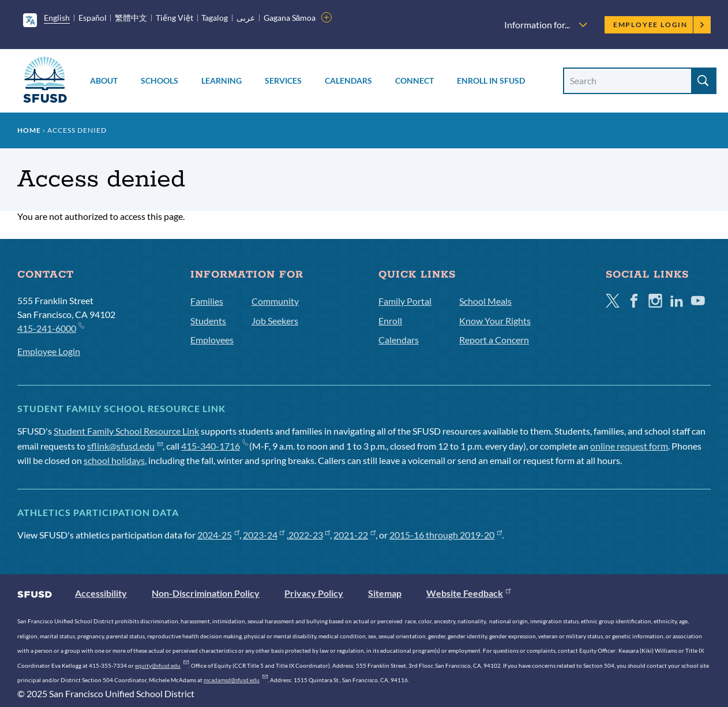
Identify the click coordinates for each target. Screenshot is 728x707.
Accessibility (101, 593)
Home (29, 130)
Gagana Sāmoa (290, 18)
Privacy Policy (314, 593)
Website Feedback (468, 593)
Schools (160, 81)
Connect (414, 81)
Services (283, 81)
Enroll (390, 321)
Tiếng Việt (175, 18)
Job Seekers (275, 321)
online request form (629, 446)
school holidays (114, 460)
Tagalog (215, 18)
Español (93, 18)
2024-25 (218, 535)
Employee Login (659, 25)
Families (207, 301)
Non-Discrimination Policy (206, 593)
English (57, 18)
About (104, 81)
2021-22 (354, 535)
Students (208, 321)
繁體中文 (131, 18)
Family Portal (405, 301)
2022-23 (309, 535)
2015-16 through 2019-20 (446, 535)
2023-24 (264, 535)
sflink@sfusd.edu (125, 446)
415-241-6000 (50, 328)
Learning (222, 81)
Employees (212, 340)
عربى (246, 18)
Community (275, 301)
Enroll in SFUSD (491, 81)
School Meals (485, 301)
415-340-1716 (214, 446)
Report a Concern (494, 340)
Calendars (348, 81)
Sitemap (385, 593)
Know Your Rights (495, 321)
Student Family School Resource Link (126, 431)
